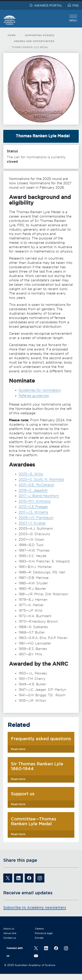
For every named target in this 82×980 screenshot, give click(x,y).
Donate (39, 938)
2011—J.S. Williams (33, 512)
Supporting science (40, 35)
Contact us (10, 938)
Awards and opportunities (34, 41)
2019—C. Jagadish (33, 490)
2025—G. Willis (31, 474)
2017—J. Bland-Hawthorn (39, 496)
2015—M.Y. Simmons (35, 501)
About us (9, 929)
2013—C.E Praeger (33, 507)
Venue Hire (10, 933)
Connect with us (15, 952)
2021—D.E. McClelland (36, 485)
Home (12, 35)
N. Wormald (54, 479)
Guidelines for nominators (40, 390)
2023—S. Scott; (32, 479)
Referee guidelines (34, 396)
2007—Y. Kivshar (32, 523)
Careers (39, 929)
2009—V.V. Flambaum (36, 518)
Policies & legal (44, 933)
